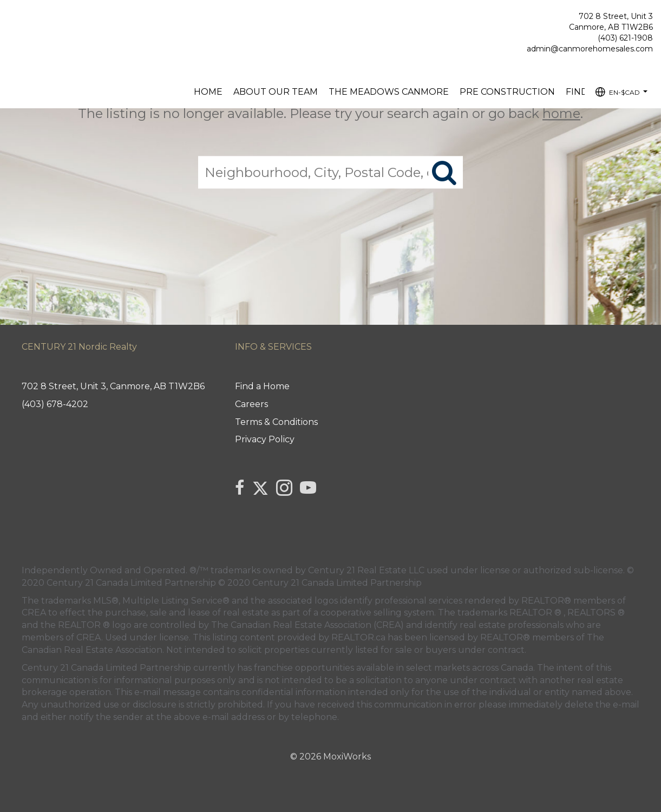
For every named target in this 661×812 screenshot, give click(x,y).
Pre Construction (507, 92)
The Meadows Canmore (389, 92)
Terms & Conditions (276, 422)
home (561, 113)
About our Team (276, 92)
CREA (34, 613)
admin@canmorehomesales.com (590, 49)
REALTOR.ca (358, 637)
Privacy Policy (265, 439)
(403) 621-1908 (625, 38)
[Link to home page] (11, 19)
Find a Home (262, 386)
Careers (251, 404)
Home (208, 92)
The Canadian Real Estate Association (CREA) (307, 625)
